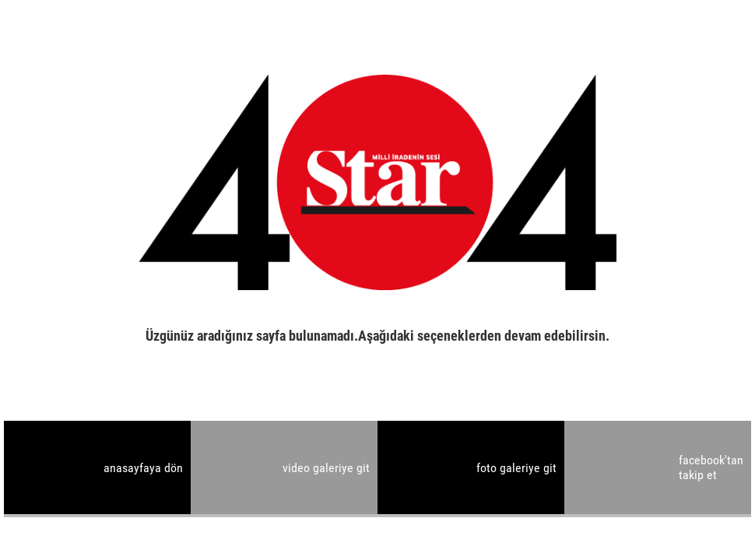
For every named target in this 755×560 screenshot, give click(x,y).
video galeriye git (326, 468)
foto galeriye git (516, 468)
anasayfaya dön (143, 468)
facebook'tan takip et (711, 467)
